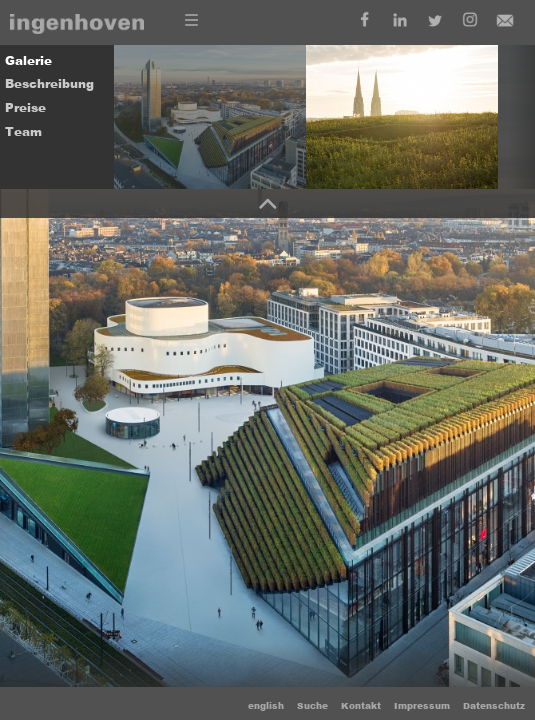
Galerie (28, 61)
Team (23, 132)
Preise (25, 108)
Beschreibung (49, 84)
